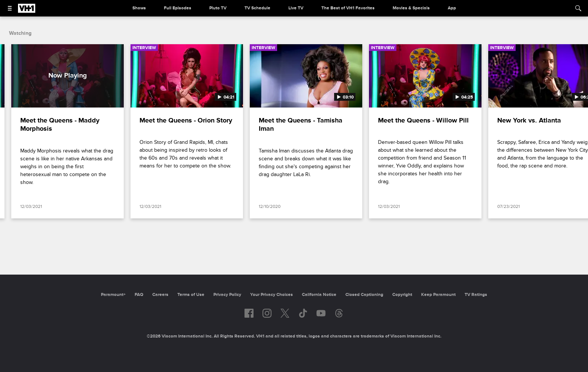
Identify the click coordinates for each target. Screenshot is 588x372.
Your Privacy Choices (271, 295)
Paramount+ (113, 295)
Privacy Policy (227, 295)
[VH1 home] (27, 11)
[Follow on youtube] (321, 313)
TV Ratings (476, 295)
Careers (160, 295)
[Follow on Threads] (339, 313)
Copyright (402, 295)
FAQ (139, 295)
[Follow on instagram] (267, 313)
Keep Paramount (438, 295)
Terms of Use (191, 295)
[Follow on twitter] (285, 313)
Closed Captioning (364, 295)
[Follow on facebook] (249, 313)
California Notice (319, 295)
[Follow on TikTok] (303, 313)
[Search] (578, 8)
